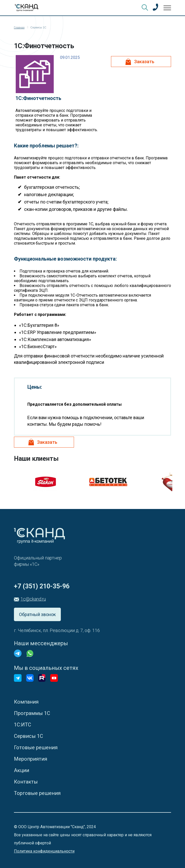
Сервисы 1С (29, 736)
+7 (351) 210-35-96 (42, 586)
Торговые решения (37, 793)
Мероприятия (31, 759)
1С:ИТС (23, 725)
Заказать (144, 62)
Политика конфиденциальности (44, 851)
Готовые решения (36, 747)
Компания (26, 702)
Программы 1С (32, 713)
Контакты (26, 782)
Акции (22, 770)
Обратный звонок (37, 614)
